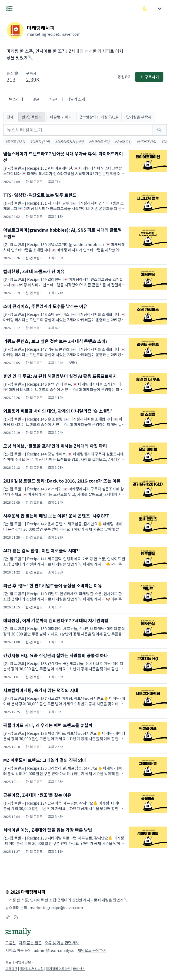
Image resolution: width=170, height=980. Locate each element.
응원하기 (125, 77)
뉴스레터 (16, 99)
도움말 (11, 943)
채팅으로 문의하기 (92, 950)
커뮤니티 (56, 99)
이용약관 (11, 968)
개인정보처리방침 (32, 968)
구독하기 (149, 77)
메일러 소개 (76, 99)
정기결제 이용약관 (58, 968)
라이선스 (79, 968)
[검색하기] (159, 130)
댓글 (36, 99)
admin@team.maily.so (54, 950)
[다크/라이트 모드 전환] (145, 9)
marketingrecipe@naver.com (56, 907)
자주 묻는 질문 (30, 943)
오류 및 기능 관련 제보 (62, 943)
